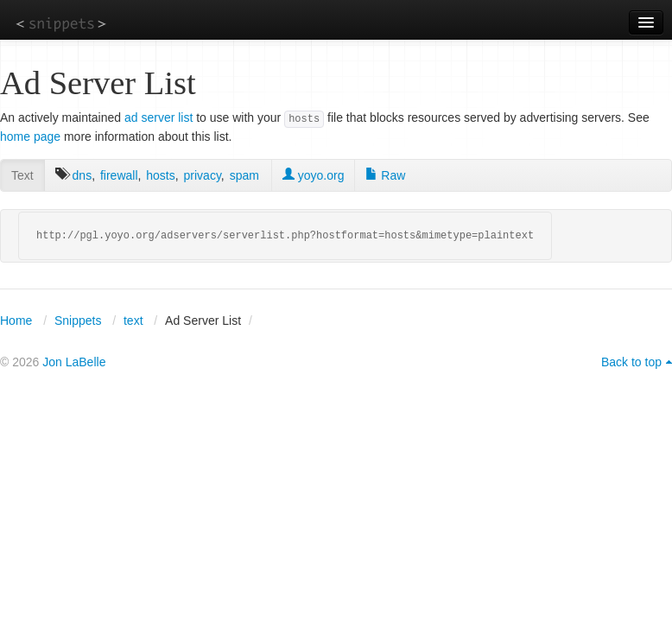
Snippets (78, 321)
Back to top (631, 362)
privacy (203, 175)
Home (16, 321)
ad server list (158, 117)
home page (30, 136)
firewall (119, 175)
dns (82, 175)
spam (244, 175)
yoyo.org (314, 175)
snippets (61, 23)
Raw (385, 175)
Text (22, 175)
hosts (160, 175)
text (133, 321)
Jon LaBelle (74, 362)
